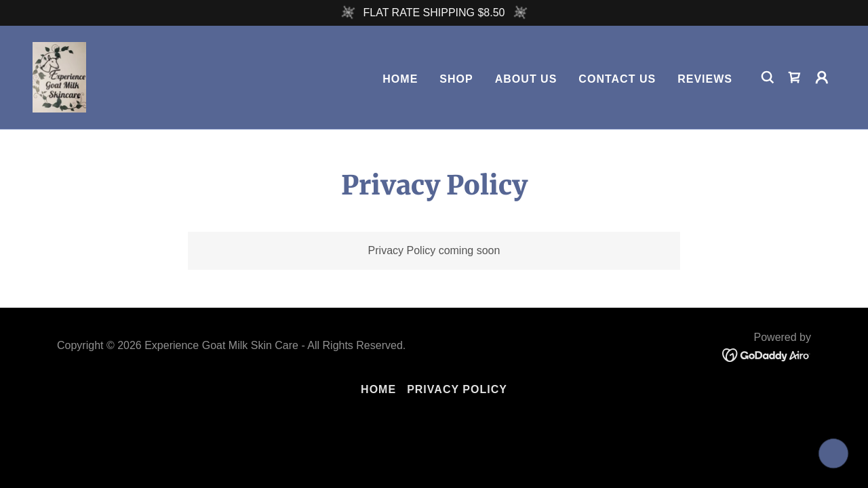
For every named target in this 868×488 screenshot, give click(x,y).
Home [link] (400, 79)
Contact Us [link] (617, 79)
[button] (822, 77)
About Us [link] (526, 79)
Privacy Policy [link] (457, 389)
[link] (60, 76)
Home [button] (378, 389)
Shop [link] (456, 79)
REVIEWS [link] (705, 79)
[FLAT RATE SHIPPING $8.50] (434, 13)
